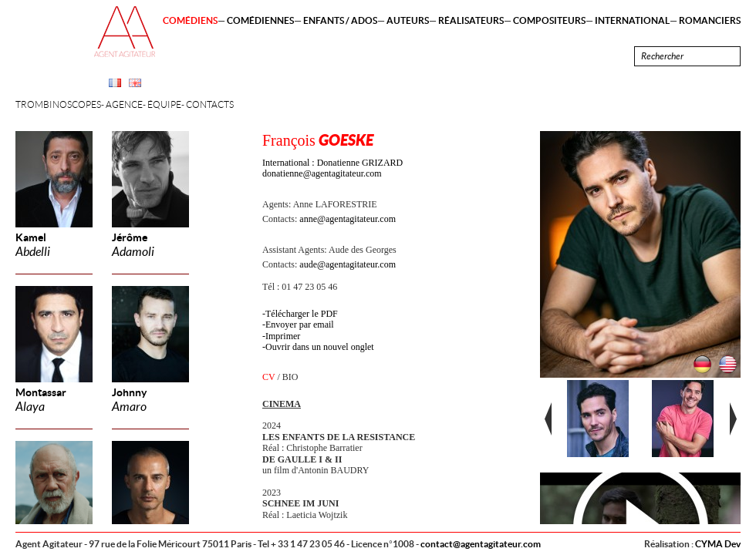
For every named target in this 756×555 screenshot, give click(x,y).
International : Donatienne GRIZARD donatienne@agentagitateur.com (332, 168)
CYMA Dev (718, 544)
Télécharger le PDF (302, 314)
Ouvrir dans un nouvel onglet (320, 347)
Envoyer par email (300, 325)
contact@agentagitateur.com (481, 544)
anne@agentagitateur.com (348, 219)
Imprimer (283, 336)
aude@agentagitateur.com (348, 264)
